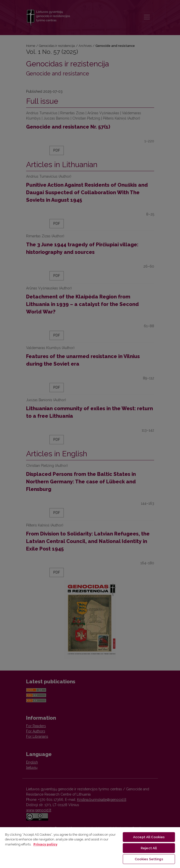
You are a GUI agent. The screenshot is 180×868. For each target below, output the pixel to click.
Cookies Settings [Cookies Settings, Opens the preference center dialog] (149, 859)
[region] (90, 847)
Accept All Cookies (149, 837)
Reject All (149, 848)
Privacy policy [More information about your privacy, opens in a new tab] (45, 844)
